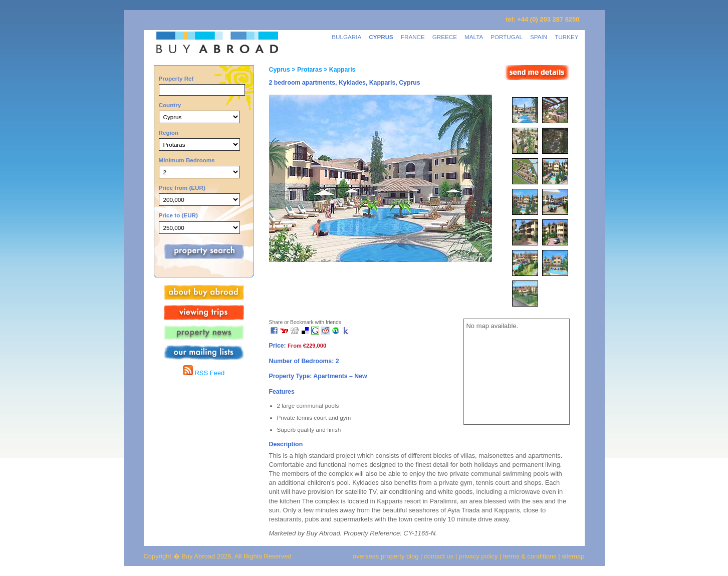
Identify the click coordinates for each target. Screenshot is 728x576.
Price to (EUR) (178, 215)
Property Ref (176, 78)
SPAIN (539, 37)
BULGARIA (346, 37)
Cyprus (280, 70)
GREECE (445, 37)
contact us (439, 556)
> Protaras (306, 70)
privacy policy (478, 556)
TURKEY (566, 37)
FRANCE (413, 37)
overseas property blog (386, 556)
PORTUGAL (507, 37)
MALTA (474, 37)
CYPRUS (381, 37)
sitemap (572, 556)
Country (170, 105)
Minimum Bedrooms (187, 160)
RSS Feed (204, 373)
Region (169, 132)
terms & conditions (531, 556)
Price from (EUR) (182, 188)
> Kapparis (339, 70)
